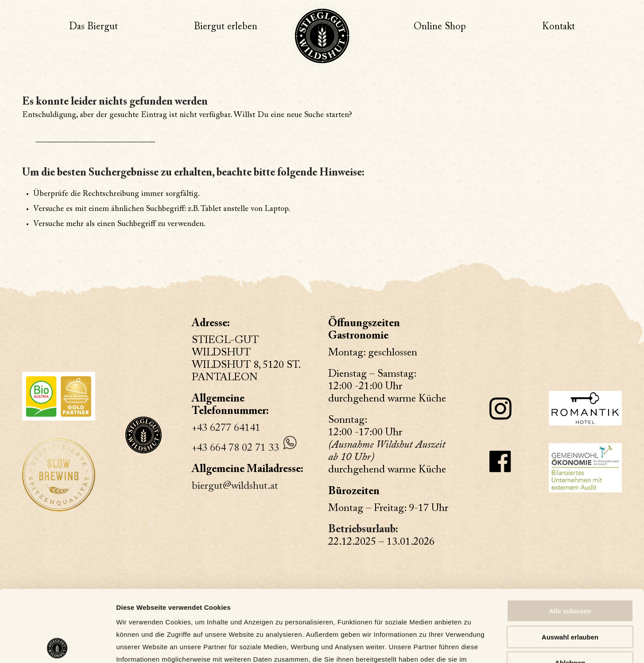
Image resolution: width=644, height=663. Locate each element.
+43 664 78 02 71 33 (235, 448)
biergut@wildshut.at (235, 486)
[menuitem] (93, 27)
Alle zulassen (570, 539)
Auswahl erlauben (570, 565)
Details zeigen (469, 645)
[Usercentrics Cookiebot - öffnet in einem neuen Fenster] (57, 646)
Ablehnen (570, 591)
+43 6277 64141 (226, 428)
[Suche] (95, 135)
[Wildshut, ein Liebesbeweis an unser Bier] (322, 36)
